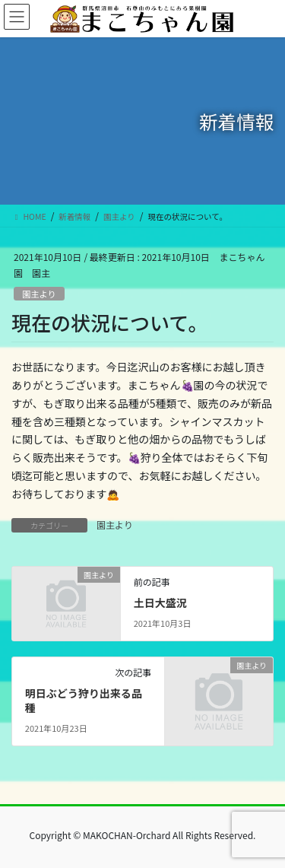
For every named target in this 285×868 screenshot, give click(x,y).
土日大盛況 (160, 603)
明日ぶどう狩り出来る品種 (84, 701)
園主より (39, 294)
